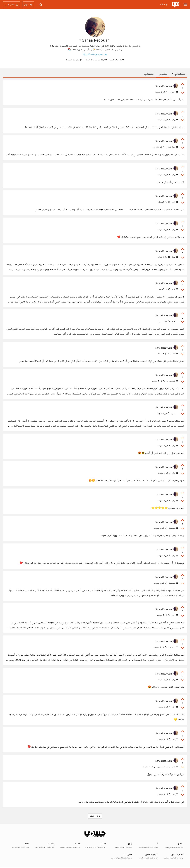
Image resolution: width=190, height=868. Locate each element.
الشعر (175, 615)
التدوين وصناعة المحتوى (168, 767)
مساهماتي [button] (178, 74)
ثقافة (175, 257)
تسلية (174, 414)
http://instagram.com (95, 55)
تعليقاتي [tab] (163, 74)
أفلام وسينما (172, 381)
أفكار (175, 202)
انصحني (174, 92)
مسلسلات (173, 528)
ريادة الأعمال (172, 147)
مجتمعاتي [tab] (149, 74)
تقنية (175, 322)
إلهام (175, 120)
